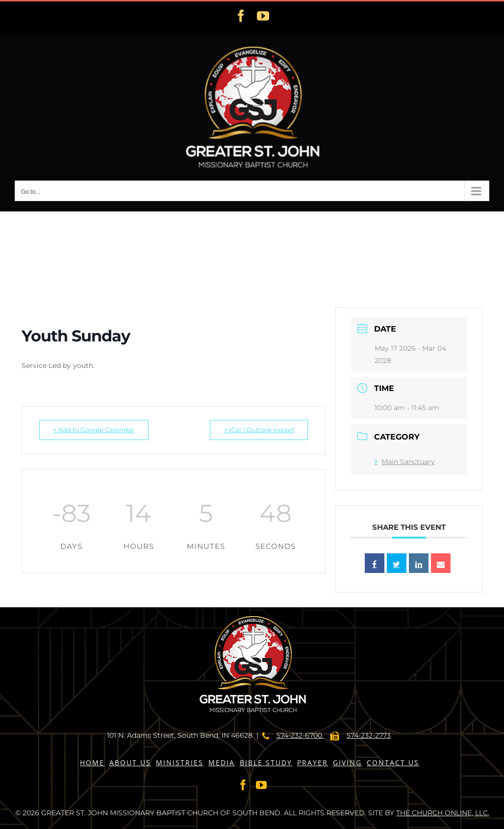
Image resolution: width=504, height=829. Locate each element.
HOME (92, 763)
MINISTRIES (180, 763)
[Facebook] (243, 785)
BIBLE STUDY (266, 763)
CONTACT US (393, 763)
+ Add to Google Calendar (97, 430)
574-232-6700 (300, 735)
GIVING (347, 763)
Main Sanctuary (405, 462)
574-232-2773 (369, 735)
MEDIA (222, 763)
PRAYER (313, 763)
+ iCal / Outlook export (256, 430)
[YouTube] (261, 785)
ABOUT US (130, 763)
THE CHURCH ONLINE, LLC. (443, 813)
